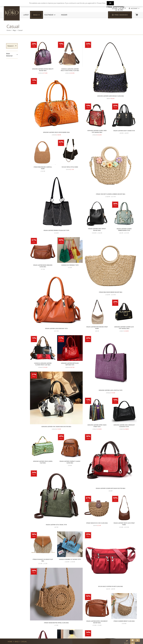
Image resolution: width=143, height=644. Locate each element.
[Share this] (133, 640)
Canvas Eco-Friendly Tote (70, 265)
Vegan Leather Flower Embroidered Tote (124, 230)
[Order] (12, 46)
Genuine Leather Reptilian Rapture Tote (70, 364)
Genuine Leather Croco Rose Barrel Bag (56, 132)
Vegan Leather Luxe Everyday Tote (56, 328)
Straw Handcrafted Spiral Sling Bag (56, 623)
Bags (14, 30)
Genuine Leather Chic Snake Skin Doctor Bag (56, 427)
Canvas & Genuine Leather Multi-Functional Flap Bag (70, 70)
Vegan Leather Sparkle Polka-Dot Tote (56, 230)
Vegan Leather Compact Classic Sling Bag (70, 462)
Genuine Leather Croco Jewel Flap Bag (43, 462)
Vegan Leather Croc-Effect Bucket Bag (97, 230)
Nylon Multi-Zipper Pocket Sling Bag (111, 586)
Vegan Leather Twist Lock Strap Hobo (124, 524)
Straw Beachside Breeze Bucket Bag (110, 292)
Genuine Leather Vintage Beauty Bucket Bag (43, 70)
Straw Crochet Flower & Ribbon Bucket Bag (110, 194)
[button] (134, 8)
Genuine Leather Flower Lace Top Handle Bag (124, 328)
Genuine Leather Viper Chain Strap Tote (97, 426)
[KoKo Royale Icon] (12, 13)
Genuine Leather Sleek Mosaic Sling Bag (110, 96)
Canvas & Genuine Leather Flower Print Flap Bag (43, 364)
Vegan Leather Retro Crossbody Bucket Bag (97, 622)
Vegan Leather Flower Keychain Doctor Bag (111, 488)
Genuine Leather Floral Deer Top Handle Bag (97, 131)
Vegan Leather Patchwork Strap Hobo (97, 328)
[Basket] (137, 15)
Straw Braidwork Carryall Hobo (43, 168)
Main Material (9, 55)
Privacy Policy (101, 3)
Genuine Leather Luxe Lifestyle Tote (111, 390)
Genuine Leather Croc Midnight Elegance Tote (124, 426)
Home (9, 30)
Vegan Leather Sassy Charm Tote (124, 131)
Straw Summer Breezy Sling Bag (124, 621)
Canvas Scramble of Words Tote (70, 559)
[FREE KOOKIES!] (120, 15)
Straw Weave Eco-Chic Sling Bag (97, 523)
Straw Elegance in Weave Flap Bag (43, 560)
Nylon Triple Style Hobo (70, 167)
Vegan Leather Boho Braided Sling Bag (43, 266)
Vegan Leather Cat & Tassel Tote (56, 525)
